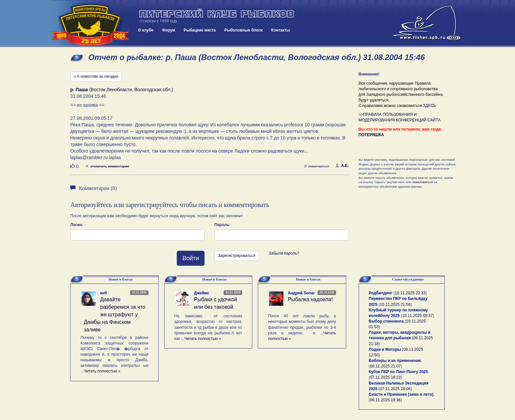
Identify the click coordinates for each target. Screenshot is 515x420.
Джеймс (202, 293)
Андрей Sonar (301, 293)
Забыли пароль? (284, 253)
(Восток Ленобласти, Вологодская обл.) (122, 90)
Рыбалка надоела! (310, 299)
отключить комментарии (107, 166)
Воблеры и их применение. (395, 361)
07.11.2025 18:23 (385, 377)
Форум (168, 30)
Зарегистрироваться (237, 256)
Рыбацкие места (200, 30)
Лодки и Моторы (385, 349)
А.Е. (342, 166)
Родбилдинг (381, 293)
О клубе (146, 30)
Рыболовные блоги (244, 30)
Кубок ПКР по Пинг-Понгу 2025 (398, 372)
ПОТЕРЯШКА (371, 135)
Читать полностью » (102, 371)
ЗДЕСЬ (430, 106)
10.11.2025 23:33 (410, 293)
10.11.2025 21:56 (395, 304)
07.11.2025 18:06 (395, 389)
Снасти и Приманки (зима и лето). (402, 394)
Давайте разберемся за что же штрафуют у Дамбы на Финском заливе (115, 314)
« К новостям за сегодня (96, 76)
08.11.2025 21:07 (385, 366)
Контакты (281, 30)
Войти (190, 258)
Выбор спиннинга (386, 321)
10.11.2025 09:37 (417, 316)
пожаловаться (316, 166)
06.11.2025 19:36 (385, 400)
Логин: (77, 225)
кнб (104, 293)
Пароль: (223, 225)
